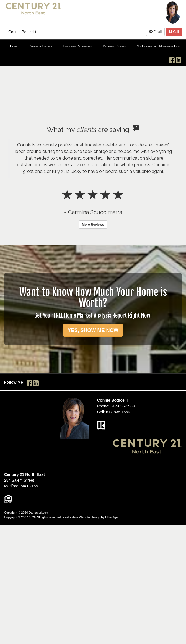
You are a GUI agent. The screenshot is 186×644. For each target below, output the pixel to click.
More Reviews (93, 225)
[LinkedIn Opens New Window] (179, 59)
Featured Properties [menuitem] (77, 46)
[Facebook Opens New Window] (172, 59)
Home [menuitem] (14, 46)
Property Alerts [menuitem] (114, 46)
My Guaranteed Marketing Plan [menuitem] (159, 46)
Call (174, 32)
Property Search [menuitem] (40, 46)
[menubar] (93, 46)
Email (155, 32)
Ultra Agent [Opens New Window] (113, 517)
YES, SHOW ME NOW (93, 330)
